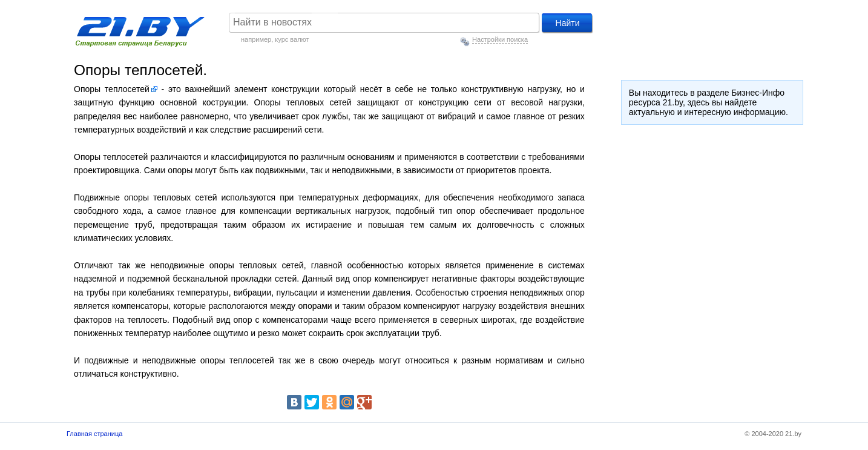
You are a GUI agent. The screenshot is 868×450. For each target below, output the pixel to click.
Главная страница (94, 434)
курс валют (292, 39)
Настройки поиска (500, 39)
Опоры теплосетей (112, 89)
